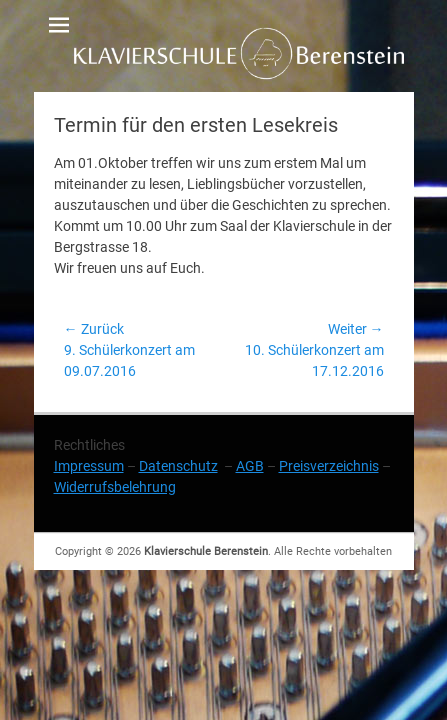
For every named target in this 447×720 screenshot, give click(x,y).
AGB (250, 466)
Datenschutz (178, 466)
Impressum (89, 466)
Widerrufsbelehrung (115, 487)
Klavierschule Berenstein (206, 551)
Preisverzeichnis (329, 466)
